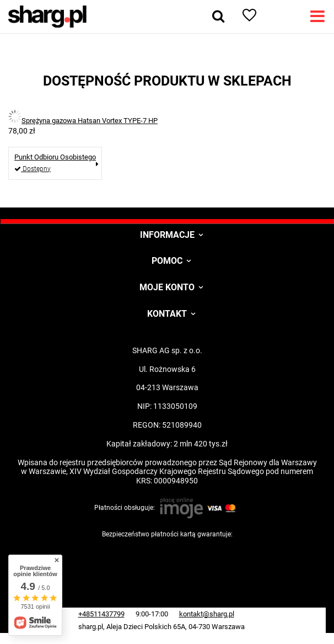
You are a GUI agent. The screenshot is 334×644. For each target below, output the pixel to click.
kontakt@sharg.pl (207, 614)
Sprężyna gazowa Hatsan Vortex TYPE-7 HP (90, 121)
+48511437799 (101, 614)
